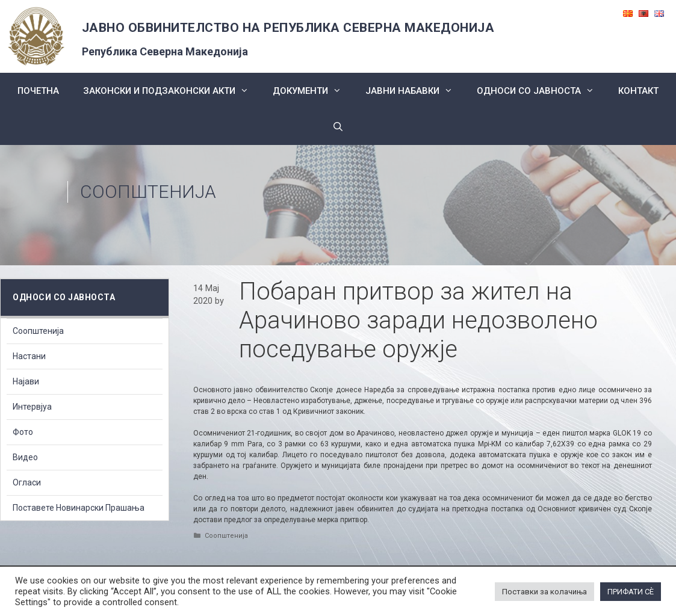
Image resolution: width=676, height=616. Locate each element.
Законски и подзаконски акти (172, 91)
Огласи (27, 482)
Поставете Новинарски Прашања (79, 508)
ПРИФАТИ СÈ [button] (631, 592)
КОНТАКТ (638, 91)
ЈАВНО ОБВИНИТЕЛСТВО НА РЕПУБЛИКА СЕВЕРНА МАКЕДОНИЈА (288, 28)
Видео (25, 457)
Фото (23, 432)
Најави (26, 381)
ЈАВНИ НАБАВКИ (415, 91)
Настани (29, 356)
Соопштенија (148, 192)
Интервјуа (32, 407)
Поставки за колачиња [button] (544, 592)
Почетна (38, 91)
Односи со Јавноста (541, 91)
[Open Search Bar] (338, 127)
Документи (313, 91)
